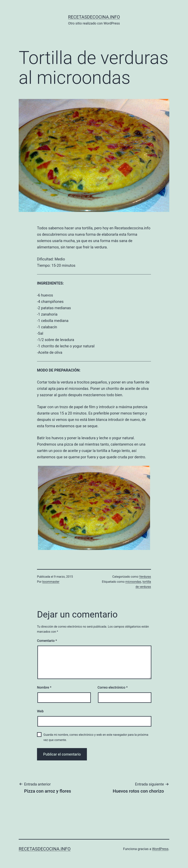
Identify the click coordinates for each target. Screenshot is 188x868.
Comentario (47, 641)
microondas (133, 582)
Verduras (145, 577)
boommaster (51, 582)
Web (40, 711)
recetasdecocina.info (94, 17)
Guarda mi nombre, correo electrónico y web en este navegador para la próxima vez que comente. (96, 737)
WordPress (160, 849)
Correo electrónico (113, 687)
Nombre (44, 687)
